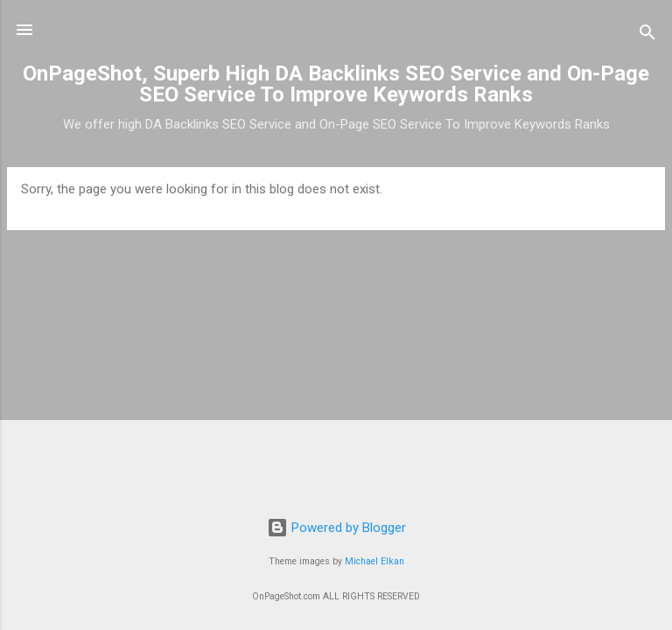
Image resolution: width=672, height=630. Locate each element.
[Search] (647, 35)
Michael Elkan (374, 561)
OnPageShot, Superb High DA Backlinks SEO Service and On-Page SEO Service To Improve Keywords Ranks (336, 84)
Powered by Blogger (336, 528)
